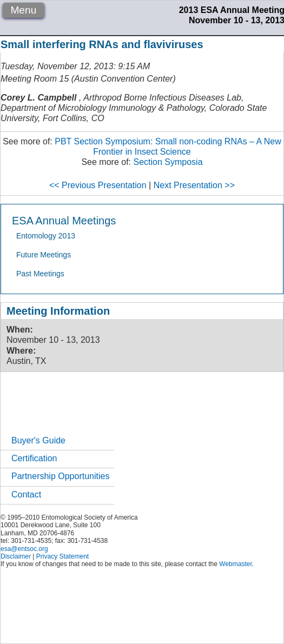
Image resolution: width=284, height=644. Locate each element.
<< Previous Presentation (98, 185)
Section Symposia (168, 162)
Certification (34, 458)
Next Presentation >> (194, 185)
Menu (23, 10)
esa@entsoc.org (24, 549)
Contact (26, 494)
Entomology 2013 (46, 236)
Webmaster (235, 564)
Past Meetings (40, 274)
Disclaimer (16, 556)
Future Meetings (44, 255)
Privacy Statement (62, 556)
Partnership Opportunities (60, 476)
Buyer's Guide (38, 440)
